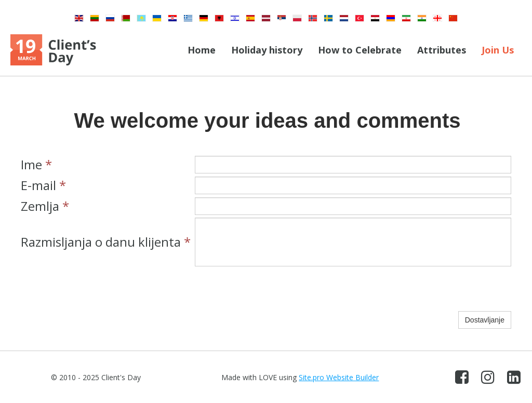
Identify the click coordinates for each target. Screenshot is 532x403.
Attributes (442, 50)
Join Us (498, 50)
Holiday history (267, 50)
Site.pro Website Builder (339, 377)
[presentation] (274, 289)
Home (202, 50)
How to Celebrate (360, 50)
